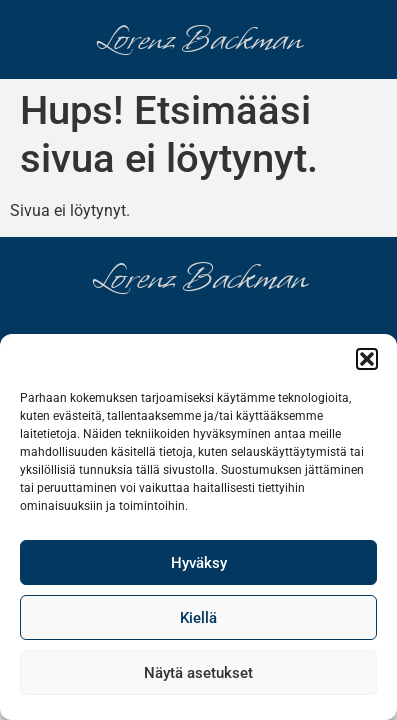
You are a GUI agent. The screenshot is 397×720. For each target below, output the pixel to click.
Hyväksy (199, 563)
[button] (367, 359)
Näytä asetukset (198, 673)
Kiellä (198, 618)
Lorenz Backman (199, 39)
